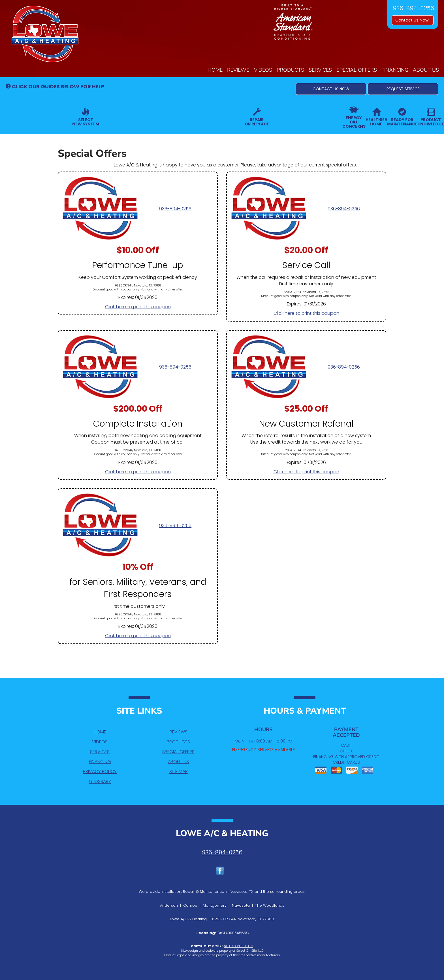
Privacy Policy (100, 772)
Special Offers (357, 70)
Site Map (179, 772)
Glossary (100, 781)
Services (320, 70)
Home (215, 70)
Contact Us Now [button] (413, 20)
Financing (395, 70)
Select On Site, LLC (239, 946)
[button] (331, 89)
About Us (426, 70)
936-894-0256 (175, 209)
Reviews (238, 70)
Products (290, 70)
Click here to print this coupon (138, 307)
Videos (263, 70)
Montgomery (215, 905)
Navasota (241, 905)
